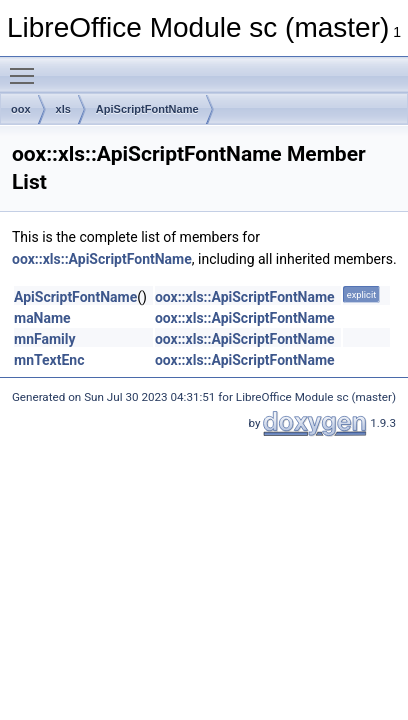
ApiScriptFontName (147, 109)
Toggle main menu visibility (27, 67)
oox (21, 109)
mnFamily (45, 339)
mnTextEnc (49, 360)
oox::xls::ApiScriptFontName (102, 259)
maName (42, 318)
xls (63, 109)
